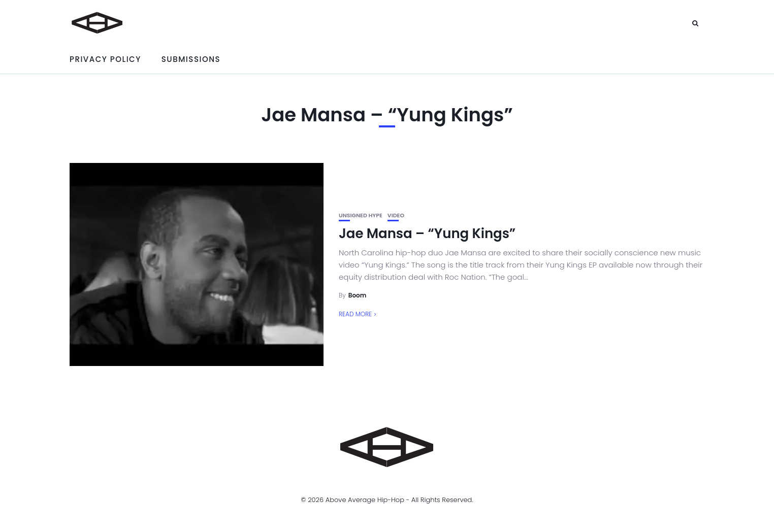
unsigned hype (361, 215)
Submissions (191, 59)
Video (396, 215)
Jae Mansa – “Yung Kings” (427, 234)
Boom (358, 295)
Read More (355, 314)
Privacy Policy (105, 59)
